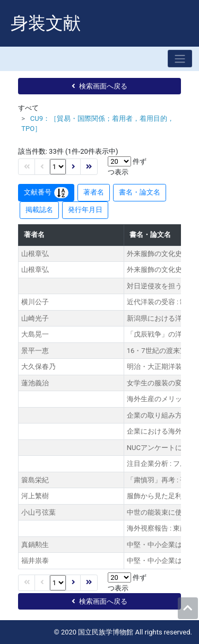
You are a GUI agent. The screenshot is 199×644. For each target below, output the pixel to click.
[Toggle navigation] (180, 59)
